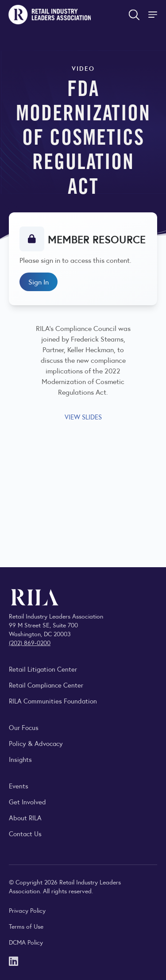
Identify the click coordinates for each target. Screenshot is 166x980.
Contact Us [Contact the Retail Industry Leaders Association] (25, 833)
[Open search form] (134, 15)
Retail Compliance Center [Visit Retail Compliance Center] (46, 685)
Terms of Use (26, 926)
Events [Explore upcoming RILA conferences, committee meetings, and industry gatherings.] (19, 786)
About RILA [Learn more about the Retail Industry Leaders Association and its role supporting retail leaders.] (25, 817)
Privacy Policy (27, 910)
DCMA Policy (26, 942)
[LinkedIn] (14, 960)
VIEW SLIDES (83, 417)
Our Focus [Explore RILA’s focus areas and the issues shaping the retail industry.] (24, 727)
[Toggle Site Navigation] (154, 15)
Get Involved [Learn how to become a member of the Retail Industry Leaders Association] (27, 801)
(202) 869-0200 (30, 642)
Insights (20, 759)
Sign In (39, 282)
